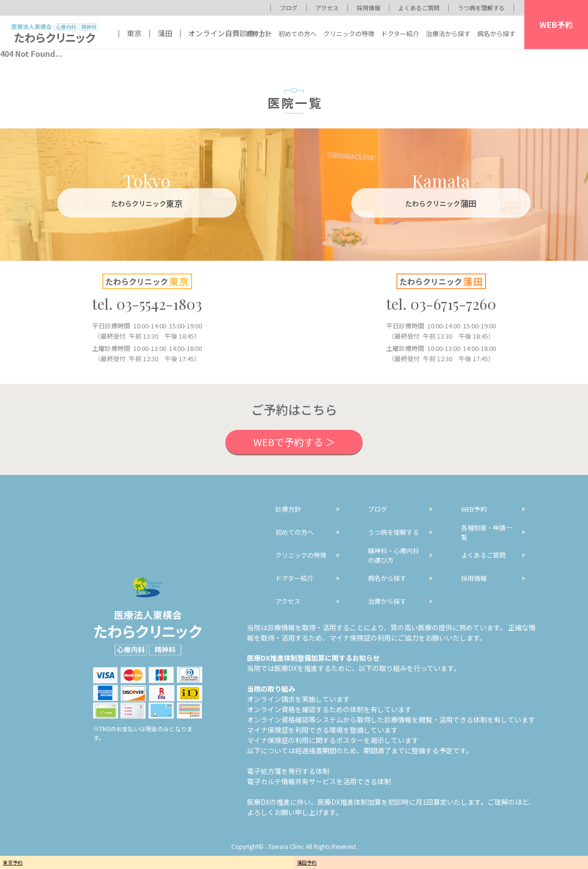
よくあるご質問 (419, 8)
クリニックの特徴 (349, 34)
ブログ (289, 8)
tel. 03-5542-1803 (147, 304)
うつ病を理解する (481, 8)
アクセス (327, 8)
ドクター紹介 (400, 34)
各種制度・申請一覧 (487, 532)
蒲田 (165, 33)
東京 (134, 33)
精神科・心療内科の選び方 (393, 555)
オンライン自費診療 (221, 33)
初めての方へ (297, 34)
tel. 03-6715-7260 (441, 304)
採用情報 (368, 8)
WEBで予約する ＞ (294, 442)
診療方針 (259, 34)
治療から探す (387, 601)
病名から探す (496, 34)
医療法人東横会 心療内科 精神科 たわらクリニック (55, 38)
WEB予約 (556, 25)
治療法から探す (448, 34)
